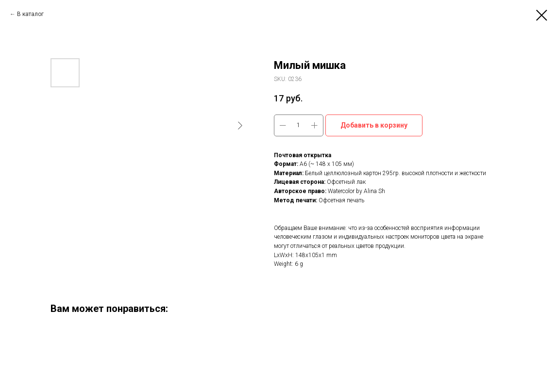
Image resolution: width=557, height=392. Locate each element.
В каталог (30, 14)
